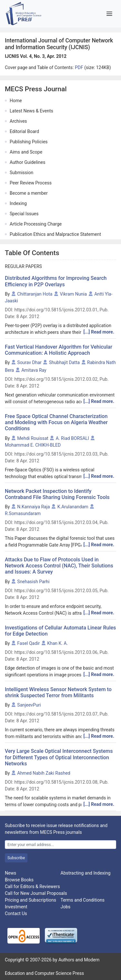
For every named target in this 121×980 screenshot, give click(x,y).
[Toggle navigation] (109, 14)
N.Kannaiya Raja (33, 507)
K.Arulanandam (73, 507)
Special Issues (24, 214)
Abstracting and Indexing (86, 873)
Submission (21, 173)
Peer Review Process (31, 183)
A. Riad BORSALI (72, 438)
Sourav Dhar (29, 362)
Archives (18, 121)
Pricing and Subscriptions (30, 900)
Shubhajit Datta (64, 362)
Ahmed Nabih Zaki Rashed (44, 773)
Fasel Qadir (28, 643)
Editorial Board (24, 131)
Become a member (29, 193)
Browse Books (19, 880)
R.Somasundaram (23, 513)
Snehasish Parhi (33, 582)
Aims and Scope (26, 152)
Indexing (18, 203)
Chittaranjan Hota (35, 294)
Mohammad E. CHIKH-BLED (33, 445)
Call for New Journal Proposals (36, 893)
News (10, 873)
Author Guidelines (27, 162)
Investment (16, 907)
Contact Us (16, 913)
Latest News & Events (31, 111)
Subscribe (16, 858)
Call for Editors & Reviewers (32, 886)
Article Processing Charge (36, 224)
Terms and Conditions (83, 900)
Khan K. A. (57, 643)
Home (16, 101)
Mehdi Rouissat (33, 438)
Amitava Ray (34, 370)
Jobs (66, 907)
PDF (80, 67)
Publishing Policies (29, 142)
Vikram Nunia (73, 294)
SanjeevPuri (29, 705)
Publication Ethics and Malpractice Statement (55, 234)
